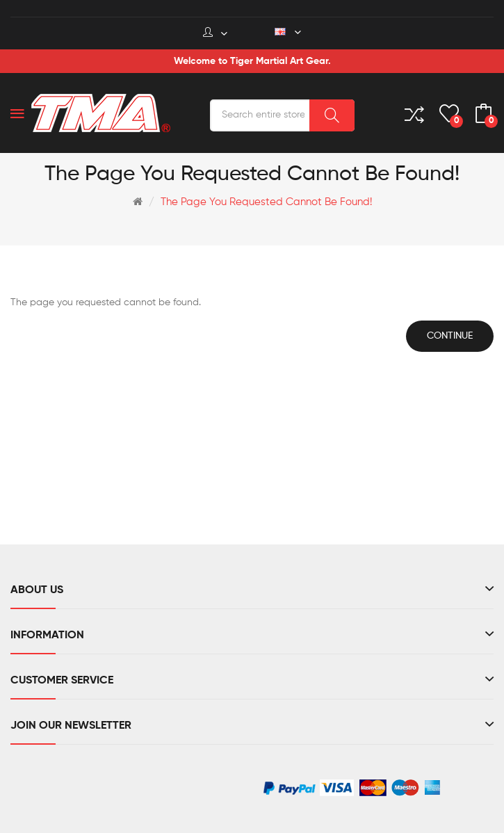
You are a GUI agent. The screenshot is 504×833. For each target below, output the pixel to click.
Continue (450, 336)
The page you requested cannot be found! (266, 202)
